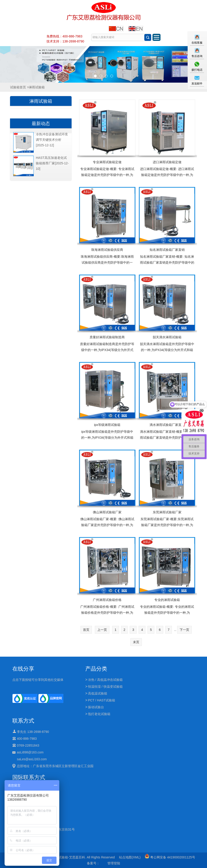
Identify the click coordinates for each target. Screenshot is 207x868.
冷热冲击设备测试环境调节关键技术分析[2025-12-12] (52, 140)
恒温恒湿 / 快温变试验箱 (105, 687)
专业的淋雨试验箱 (167, 600)
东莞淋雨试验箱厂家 (167, 512)
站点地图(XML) (130, 857)
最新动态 (41, 123)
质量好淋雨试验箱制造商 (107, 337)
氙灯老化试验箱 (99, 714)
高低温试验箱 (98, 693)
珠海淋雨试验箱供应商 (107, 250)
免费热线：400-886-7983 (64, 36)
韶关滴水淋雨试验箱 (167, 337)
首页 (86, 630)
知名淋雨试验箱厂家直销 (167, 250)
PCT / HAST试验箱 (102, 700)
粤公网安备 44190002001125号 (170, 857)
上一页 (102, 630)
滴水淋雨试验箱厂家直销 (167, 425)
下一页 (184, 630)
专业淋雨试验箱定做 (107, 162)
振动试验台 (96, 707)
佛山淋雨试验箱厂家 (107, 512)
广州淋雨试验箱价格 (107, 600)
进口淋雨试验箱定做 (167, 162)
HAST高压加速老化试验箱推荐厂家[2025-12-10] (52, 163)
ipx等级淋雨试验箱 (107, 425)
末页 (136, 642)
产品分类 (96, 669)
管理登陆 (114, 863)
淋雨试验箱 (41, 101)
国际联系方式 (29, 777)
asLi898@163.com (30, 752)
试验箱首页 (18, 87)
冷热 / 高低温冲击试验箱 (105, 680)
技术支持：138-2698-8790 (65, 41)
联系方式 (23, 721)
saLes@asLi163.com (32, 759)
